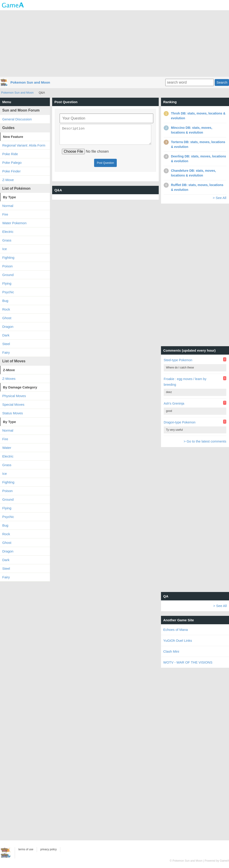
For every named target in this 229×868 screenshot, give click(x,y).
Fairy (6, 352)
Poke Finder (11, 171)
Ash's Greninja (174, 403)
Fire (5, 214)
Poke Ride (10, 154)
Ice (5, 249)
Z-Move (8, 180)
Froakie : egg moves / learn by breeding (185, 382)
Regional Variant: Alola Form (24, 145)
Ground (8, 275)
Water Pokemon (14, 223)
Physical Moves (14, 396)
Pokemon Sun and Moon (30, 82)
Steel (6, 344)
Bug (5, 301)
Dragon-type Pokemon (180, 422)
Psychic (8, 292)
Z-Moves (9, 379)
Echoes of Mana (175, 630)
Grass (7, 240)
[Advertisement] (115, 43)
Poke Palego (12, 163)
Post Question (105, 166)
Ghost (7, 318)
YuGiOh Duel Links (178, 640)
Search (222, 82)
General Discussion (17, 119)
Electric (8, 232)
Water (7, 448)
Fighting (8, 257)
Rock (6, 309)
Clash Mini (171, 651)
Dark (6, 335)
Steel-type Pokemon (178, 360)
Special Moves (13, 404)
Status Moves (13, 413)
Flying (7, 283)
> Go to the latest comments (205, 441)
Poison (7, 266)
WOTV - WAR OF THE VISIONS (188, 662)
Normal (8, 206)
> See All (219, 198)
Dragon (8, 327)
